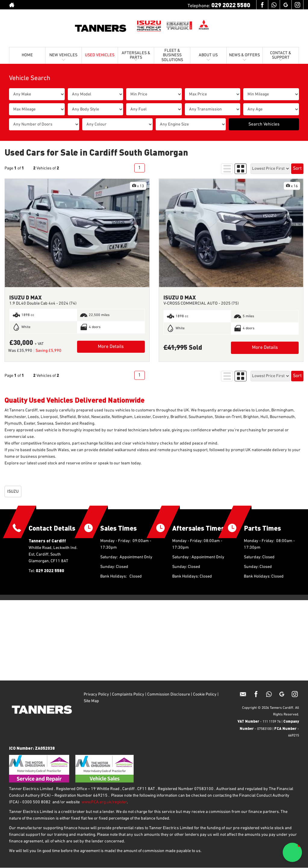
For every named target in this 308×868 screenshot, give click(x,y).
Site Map (92, 701)
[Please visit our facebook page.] (262, 5)
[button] (292, 852)
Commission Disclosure (169, 694)
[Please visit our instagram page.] (297, 5)
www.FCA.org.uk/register (104, 802)
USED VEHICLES (100, 55)
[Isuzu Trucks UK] (179, 26)
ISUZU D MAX (25, 297)
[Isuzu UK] (149, 26)
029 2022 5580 (231, 5)
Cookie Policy (205, 694)
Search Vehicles (264, 124)
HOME (27, 55)
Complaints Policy (128, 694)
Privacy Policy (96, 694)
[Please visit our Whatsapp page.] (274, 5)
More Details (111, 347)
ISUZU (13, 491)
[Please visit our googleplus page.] (286, 5)
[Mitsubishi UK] (204, 26)
